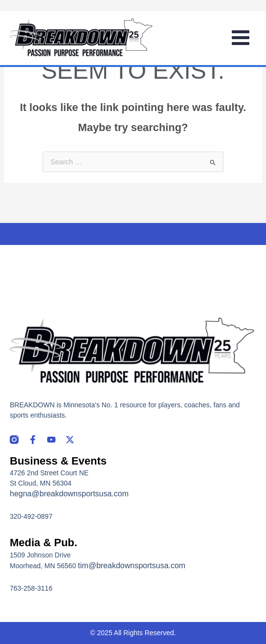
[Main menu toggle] (241, 38)
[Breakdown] (82, 38)
